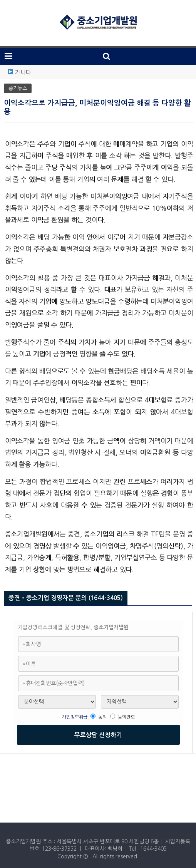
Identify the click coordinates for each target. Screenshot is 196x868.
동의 (102, 717)
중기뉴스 (18, 88)
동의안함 (126, 717)
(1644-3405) (106, 598)
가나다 (23, 72)
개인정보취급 (75, 717)
